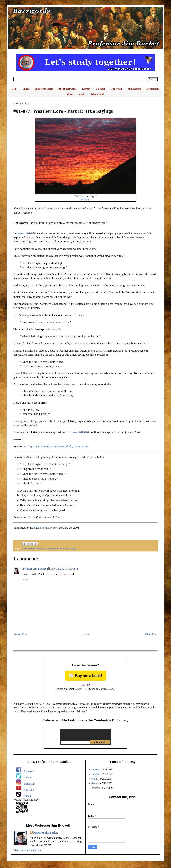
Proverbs (41, 549)
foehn (94, 779)
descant (95, 783)
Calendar (101, 89)
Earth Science (29, 549)
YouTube (29, 790)
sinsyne (95, 774)
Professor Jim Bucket (34, 569)
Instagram (29, 784)
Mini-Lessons (134, 89)
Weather (73, 549)
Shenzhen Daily (43, 528)
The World (116, 89)
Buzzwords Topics (44, 89)
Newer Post (20, 634)
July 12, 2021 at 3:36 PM (65, 569)
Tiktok (27, 796)
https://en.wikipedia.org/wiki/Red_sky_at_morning (58, 446)
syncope (96, 769)
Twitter (28, 778)
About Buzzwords (67, 89)
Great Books (153, 89)
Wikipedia (85, 200)
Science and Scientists (57, 549)
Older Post (151, 634)
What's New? (98, 94)
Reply (25, 579)
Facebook (29, 771)
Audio (82, 94)
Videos (70, 94)
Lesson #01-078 (79, 432)
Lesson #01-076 (26, 233)
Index (26, 89)
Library (86, 89)
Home (15, 89)
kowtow (96, 788)
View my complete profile (27, 850)
